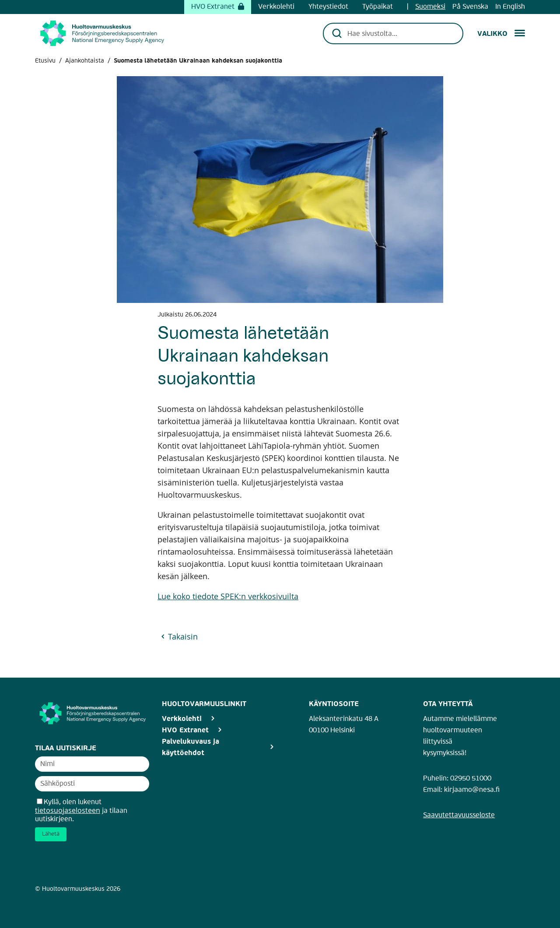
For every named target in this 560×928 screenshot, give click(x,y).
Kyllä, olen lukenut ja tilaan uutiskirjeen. (81, 811)
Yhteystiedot (328, 7)
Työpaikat (378, 7)
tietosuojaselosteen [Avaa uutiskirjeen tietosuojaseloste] (68, 810)
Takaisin (183, 636)
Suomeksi (430, 7)
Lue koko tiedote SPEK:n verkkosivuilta (228, 596)
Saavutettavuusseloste (459, 816)
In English (510, 7)
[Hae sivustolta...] (399, 33)
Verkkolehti (276, 7)
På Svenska (470, 7)
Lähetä (51, 834)
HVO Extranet (218, 7)
